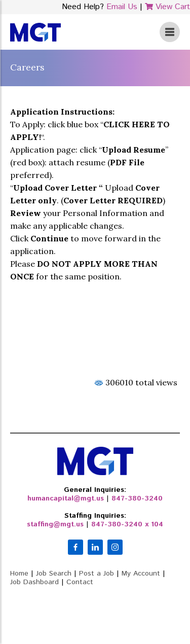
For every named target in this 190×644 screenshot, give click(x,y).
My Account (141, 574)
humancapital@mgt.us (66, 498)
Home (19, 574)
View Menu (170, 32)
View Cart (167, 7)
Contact (80, 582)
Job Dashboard (34, 582)
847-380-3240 (137, 498)
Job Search (54, 574)
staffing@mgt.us (55, 524)
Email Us (122, 7)
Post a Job (97, 574)
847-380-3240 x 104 (127, 524)
